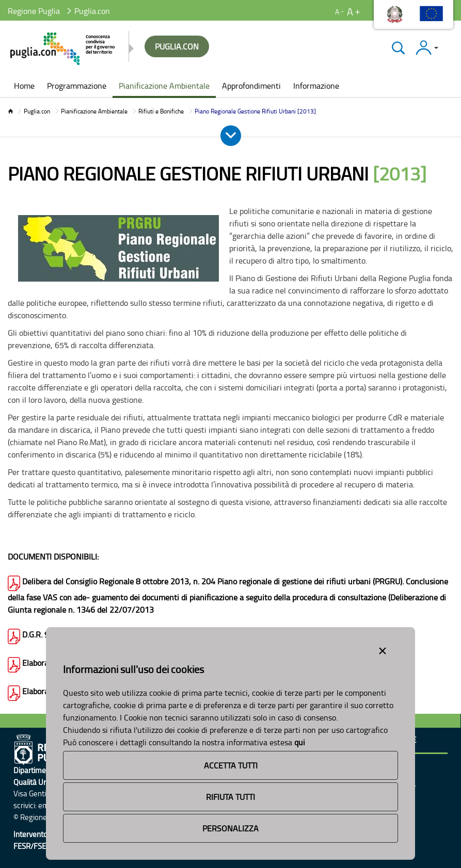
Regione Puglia (34, 11)
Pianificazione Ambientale (94, 111)
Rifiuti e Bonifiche (161, 111)
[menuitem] (24, 87)
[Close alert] (383, 649)
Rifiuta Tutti (230, 797)
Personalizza (230, 828)
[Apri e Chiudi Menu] (231, 136)
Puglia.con (37, 111)
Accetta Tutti (231, 765)
